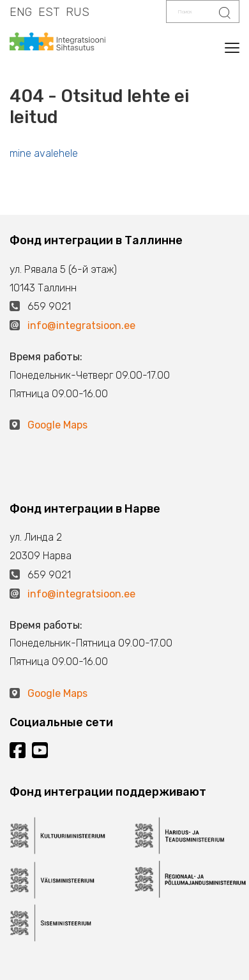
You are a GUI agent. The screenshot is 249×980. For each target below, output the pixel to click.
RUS (78, 12)
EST (49, 12)
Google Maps (57, 425)
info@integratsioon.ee (81, 325)
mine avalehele (44, 153)
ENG (21, 12)
